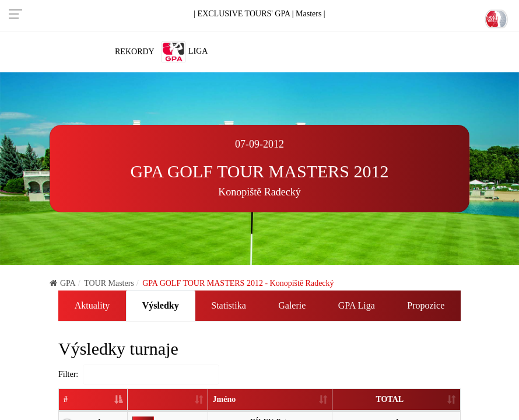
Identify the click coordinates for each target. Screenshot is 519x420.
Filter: (139, 374)
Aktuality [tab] (92, 305)
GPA (63, 283)
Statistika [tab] (229, 305)
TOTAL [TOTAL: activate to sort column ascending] (390, 399)
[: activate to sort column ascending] (167, 400)
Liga (184, 52)
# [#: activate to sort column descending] (66, 399)
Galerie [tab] (292, 305)
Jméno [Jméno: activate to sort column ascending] (223, 399)
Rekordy (135, 52)
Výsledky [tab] (161, 305)
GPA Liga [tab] (357, 305)
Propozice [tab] (426, 305)
